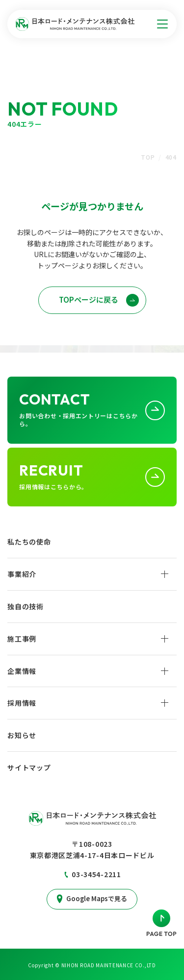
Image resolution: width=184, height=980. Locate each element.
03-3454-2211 (96, 874)
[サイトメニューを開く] (162, 24)
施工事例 (22, 639)
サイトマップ (29, 767)
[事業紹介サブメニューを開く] (165, 574)
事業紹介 (22, 574)
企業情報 (22, 671)
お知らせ (22, 735)
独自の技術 (26, 606)
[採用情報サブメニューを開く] (165, 703)
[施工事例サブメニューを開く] (165, 639)
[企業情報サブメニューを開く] (165, 671)
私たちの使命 (29, 542)
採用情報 (22, 703)
